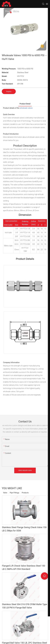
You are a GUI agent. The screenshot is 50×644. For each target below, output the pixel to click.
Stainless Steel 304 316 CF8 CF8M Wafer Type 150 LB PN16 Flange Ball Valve (25, 606)
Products (25, 493)
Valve (5, 493)
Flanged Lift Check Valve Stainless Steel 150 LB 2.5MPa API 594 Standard (24, 567)
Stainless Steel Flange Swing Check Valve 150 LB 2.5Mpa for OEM (24, 529)
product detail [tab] (25, 104)
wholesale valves (26, 108)
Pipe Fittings (15, 493)
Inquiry (9, 91)
